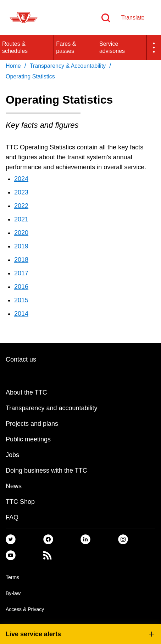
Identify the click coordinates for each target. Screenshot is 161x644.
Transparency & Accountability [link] (68, 66)
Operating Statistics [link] (30, 76)
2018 (21, 260)
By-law (13, 593)
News (14, 486)
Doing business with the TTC (46, 470)
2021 (21, 219)
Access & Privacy (25, 609)
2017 (21, 273)
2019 (21, 246)
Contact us (21, 359)
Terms (12, 577)
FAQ (12, 517)
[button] (154, 48)
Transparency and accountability (51, 408)
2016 (21, 287)
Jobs (12, 455)
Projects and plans (32, 424)
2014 (21, 314)
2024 (21, 179)
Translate (133, 18)
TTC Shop (20, 502)
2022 (21, 206)
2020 (21, 233)
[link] (11, 539)
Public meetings (28, 439)
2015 (21, 300)
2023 (21, 192)
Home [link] (13, 66)
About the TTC (26, 392)
